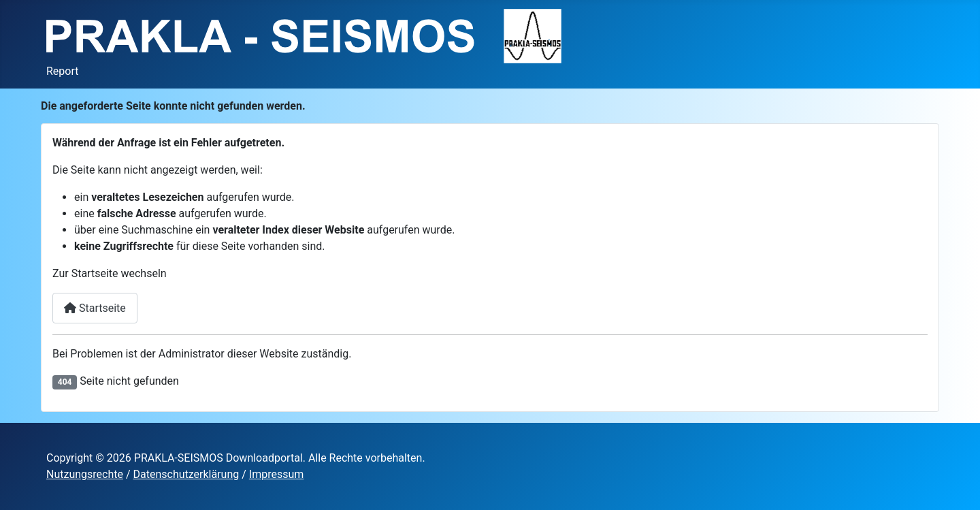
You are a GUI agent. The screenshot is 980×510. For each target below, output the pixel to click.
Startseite (95, 308)
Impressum (277, 474)
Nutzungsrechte (85, 474)
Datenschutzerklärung (186, 474)
